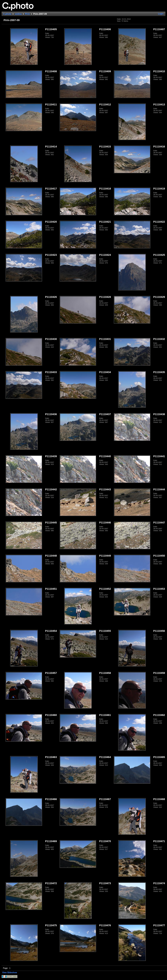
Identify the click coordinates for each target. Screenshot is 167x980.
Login (161, 14)
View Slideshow (10, 973)
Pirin (28, 14)
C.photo (7, 14)
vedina (18, 14)
